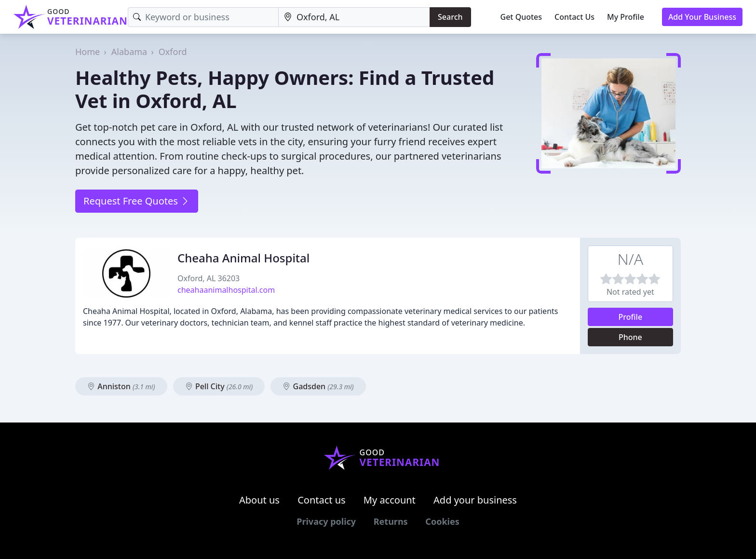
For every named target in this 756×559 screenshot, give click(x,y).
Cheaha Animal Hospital (243, 258)
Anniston (121, 386)
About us (259, 500)
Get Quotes (521, 17)
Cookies (442, 521)
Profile (631, 317)
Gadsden (318, 386)
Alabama (129, 52)
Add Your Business (702, 17)
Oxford (173, 52)
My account (390, 500)
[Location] (354, 17)
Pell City (219, 386)
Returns (391, 521)
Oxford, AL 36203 (209, 278)
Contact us (322, 500)
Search (450, 17)
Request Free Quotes (137, 201)
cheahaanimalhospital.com (226, 290)
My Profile (626, 17)
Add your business (475, 500)
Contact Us (574, 17)
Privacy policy (326, 521)
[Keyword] (203, 17)
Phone (630, 337)
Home (88, 52)
